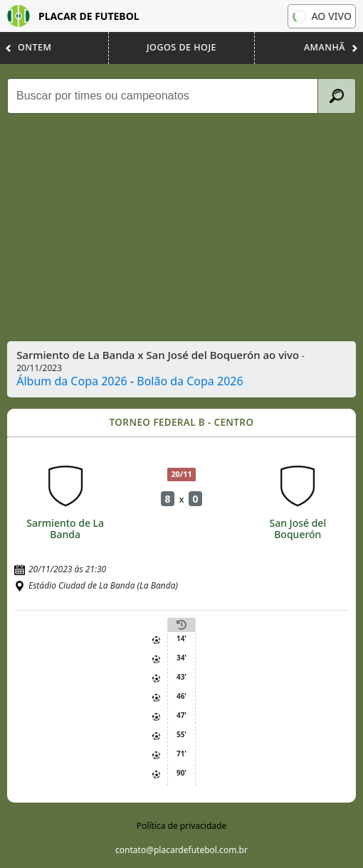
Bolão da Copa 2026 (190, 381)
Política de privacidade (181, 826)
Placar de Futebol (73, 16)
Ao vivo (321, 16)
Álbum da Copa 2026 (72, 381)
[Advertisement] (183, 227)
